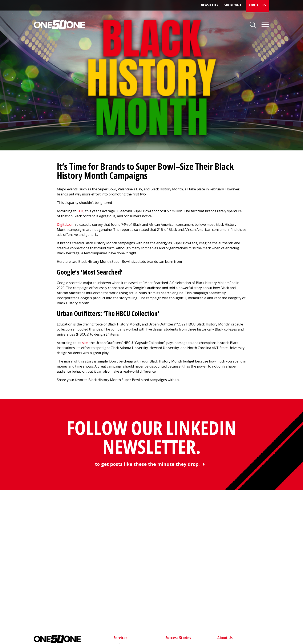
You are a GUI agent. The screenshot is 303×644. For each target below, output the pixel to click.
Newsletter (210, 5)
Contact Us (258, 5)
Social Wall (233, 5)
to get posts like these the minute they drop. (147, 464)
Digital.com (66, 224)
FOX (80, 211)
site (85, 343)
